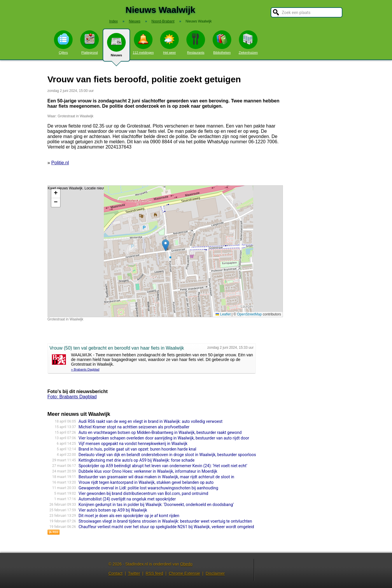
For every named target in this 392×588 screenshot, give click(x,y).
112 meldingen (143, 42)
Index (113, 21)
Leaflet (223, 314)
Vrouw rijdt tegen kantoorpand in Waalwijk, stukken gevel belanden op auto (146, 482)
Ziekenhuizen (248, 42)
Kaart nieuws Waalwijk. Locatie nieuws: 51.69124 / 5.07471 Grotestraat (164, 251)
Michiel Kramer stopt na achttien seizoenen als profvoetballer (134, 427)
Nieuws (116, 47)
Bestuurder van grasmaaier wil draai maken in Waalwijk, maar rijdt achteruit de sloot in (156, 477)
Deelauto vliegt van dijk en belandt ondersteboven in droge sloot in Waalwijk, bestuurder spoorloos (167, 455)
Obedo (186, 564)
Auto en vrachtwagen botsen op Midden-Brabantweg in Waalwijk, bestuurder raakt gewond (160, 432)
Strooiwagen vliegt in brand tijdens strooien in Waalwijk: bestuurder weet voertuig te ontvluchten (165, 521)
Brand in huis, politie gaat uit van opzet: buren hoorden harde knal (137, 449)
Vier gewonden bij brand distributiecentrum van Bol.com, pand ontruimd (143, 493)
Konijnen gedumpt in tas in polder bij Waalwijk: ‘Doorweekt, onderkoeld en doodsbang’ (156, 505)
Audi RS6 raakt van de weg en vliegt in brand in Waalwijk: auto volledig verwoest (150, 421)
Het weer (169, 42)
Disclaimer (215, 573)
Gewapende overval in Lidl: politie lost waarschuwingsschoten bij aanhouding (148, 488)
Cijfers (63, 42)
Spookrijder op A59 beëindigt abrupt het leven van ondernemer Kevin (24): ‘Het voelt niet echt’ (163, 466)
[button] (166, 245)
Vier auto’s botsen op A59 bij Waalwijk (113, 510)
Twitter (134, 573)
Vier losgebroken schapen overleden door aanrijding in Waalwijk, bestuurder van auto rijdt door (164, 438)
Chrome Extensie (184, 573)
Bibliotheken (222, 42)
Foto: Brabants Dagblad (72, 397)
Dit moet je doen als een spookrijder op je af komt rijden (129, 516)
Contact (116, 573)
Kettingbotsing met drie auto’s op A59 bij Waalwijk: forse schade (136, 460)
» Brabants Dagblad (85, 369)
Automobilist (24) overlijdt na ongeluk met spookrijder (127, 499)
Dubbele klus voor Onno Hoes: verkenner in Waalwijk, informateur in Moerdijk (148, 471)
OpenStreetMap (250, 314)
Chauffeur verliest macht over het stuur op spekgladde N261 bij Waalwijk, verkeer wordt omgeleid (166, 527)
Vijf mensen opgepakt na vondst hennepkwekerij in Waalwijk (133, 444)
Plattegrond (90, 42)
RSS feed (154, 573)
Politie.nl (60, 163)
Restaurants (196, 42)
